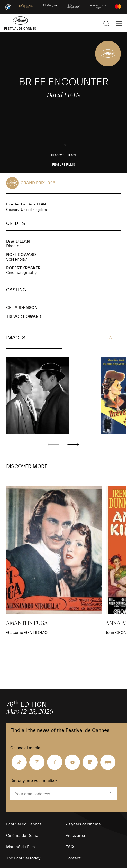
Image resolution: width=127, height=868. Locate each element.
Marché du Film (21, 847)
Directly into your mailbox (34, 781)
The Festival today (23, 858)
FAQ (70, 847)
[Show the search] (106, 23)
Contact (73, 858)
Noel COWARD (21, 255)
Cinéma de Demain (24, 836)
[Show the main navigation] (119, 23)
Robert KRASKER (23, 268)
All (111, 338)
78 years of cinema (83, 824)
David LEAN (18, 241)
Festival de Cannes (24, 824)
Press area (75, 836)
